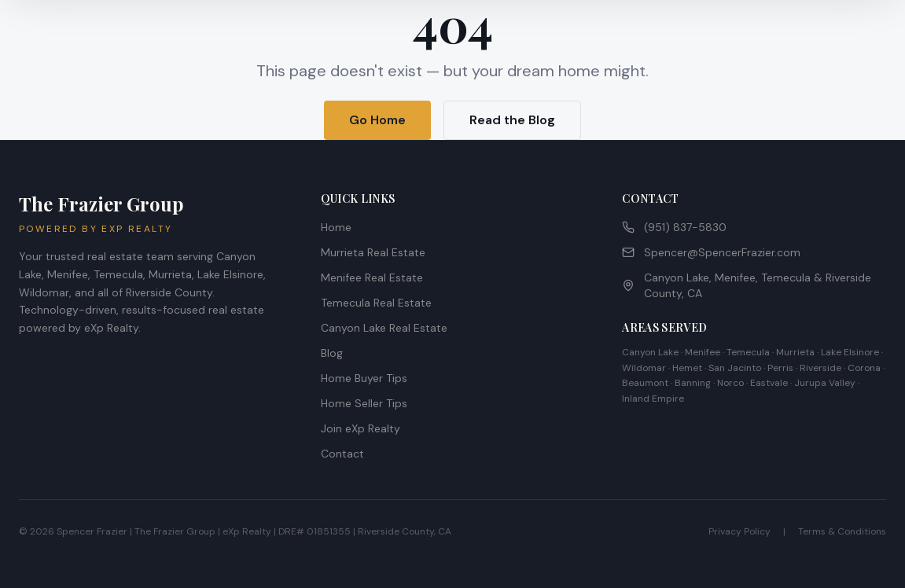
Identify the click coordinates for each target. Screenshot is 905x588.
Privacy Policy (739, 531)
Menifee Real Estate (372, 277)
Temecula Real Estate (376, 303)
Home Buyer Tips (364, 378)
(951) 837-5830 (674, 227)
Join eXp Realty (361, 428)
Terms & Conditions (842, 531)
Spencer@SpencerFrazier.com (711, 252)
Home (336, 227)
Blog (332, 353)
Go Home (377, 120)
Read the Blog (512, 120)
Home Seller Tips (364, 403)
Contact (342, 454)
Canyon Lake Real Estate (384, 328)
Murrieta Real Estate (373, 252)
